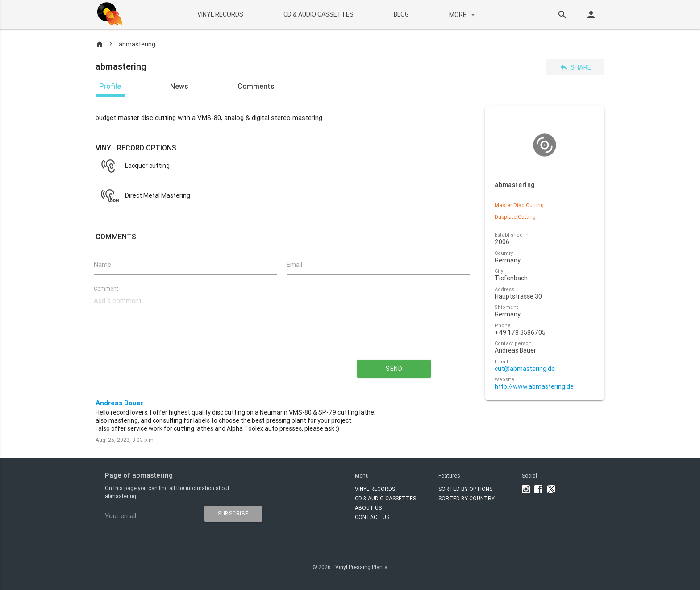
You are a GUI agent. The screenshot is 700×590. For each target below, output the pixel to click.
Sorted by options (465, 489)
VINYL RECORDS (220, 14)
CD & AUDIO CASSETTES (318, 14)
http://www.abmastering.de (534, 387)
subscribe (233, 513)
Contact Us (372, 517)
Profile (110, 86)
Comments (256, 86)
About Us (368, 508)
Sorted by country (467, 498)
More (462, 15)
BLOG (401, 14)
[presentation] (201, 365)
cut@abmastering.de (525, 369)
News (179, 86)
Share (575, 67)
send (394, 369)
